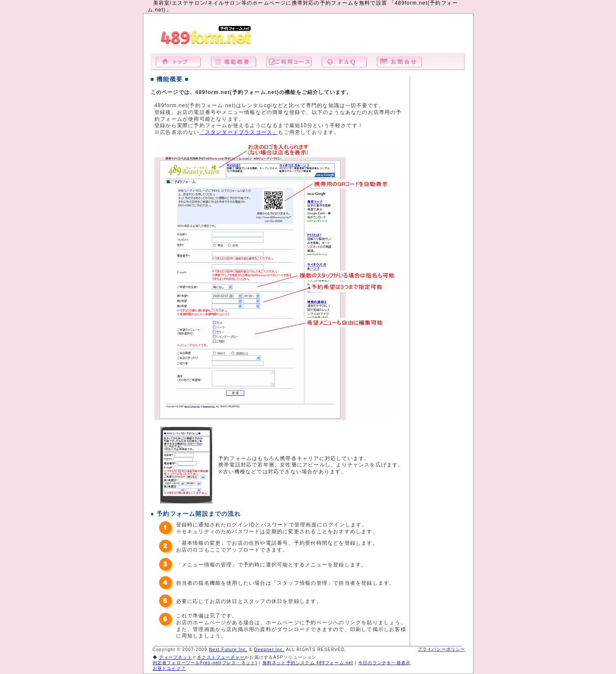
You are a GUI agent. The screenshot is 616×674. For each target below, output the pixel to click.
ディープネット (176, 657)
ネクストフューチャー (221, 657)
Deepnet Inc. (269, 650)
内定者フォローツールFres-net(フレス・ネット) (205, 663)
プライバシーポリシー (442, 649)
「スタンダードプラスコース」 (239, 132)
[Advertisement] (366, 38)
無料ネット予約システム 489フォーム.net (308, 663)
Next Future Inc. (228, 650)
